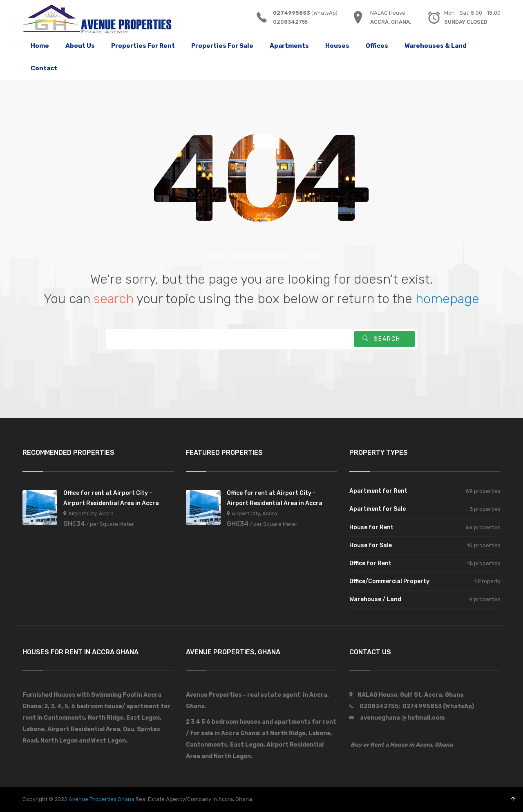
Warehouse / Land (375, 599)
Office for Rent (370, 563)
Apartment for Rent (378, 491)
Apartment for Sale (378, 509)
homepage (447, 299)
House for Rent (371, 527)
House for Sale (371, 545)
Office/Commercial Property (389, 581)
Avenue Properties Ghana (102, 799)
